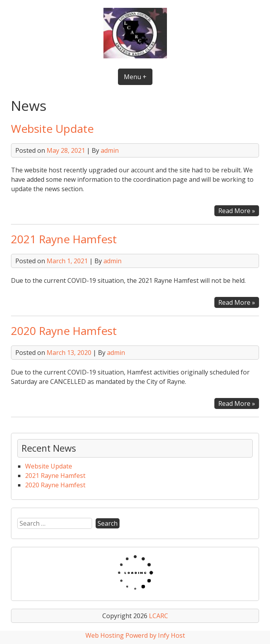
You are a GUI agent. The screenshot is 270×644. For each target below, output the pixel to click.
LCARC (159, 616)
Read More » (239, 211)
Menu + (135, 77)
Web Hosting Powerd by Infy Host (135, 635)
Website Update (52, 128)
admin (110, 150)
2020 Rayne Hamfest (64, 331)
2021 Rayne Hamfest (64, 239)
